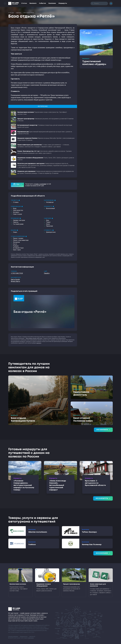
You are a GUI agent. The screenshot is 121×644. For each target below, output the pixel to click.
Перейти (47, 273)
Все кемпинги (103, 430)
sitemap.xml (32, 636)
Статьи (24, 3)
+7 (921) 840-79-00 (17, 273)
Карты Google (15, 279)
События (42, 3)
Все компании (103, 553)
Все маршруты (103, 498)
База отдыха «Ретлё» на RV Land (34, 338)
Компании (52, 3)
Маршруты (63, 3)
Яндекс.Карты (15, 281)
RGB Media (31, 638)
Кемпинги (33, 3)
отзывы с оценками (40, 184)
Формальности (24, 636)
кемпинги (39, 343)
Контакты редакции (13, 636)
